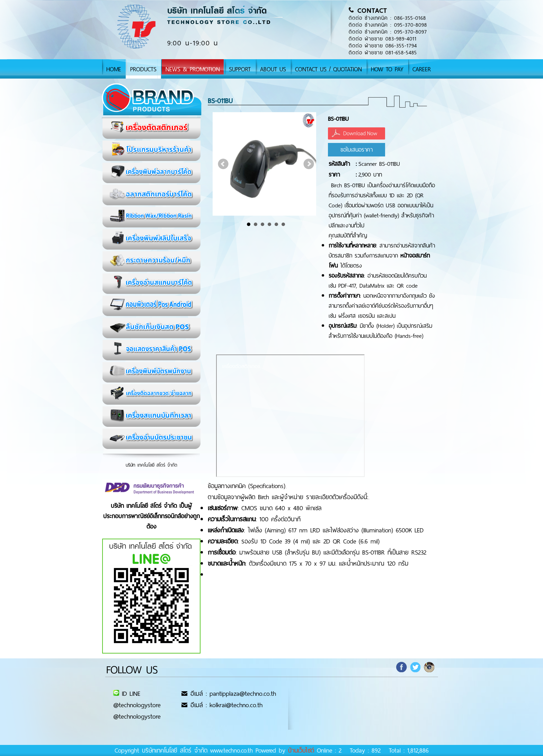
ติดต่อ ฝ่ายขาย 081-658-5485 (383, 53)
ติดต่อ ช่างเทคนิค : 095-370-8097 (388, 32)
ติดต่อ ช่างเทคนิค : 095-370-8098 (388, 25)
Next (309, 164)
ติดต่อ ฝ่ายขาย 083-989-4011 (383, 39)
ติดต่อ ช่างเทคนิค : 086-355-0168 (387, 18)
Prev (223, 164)
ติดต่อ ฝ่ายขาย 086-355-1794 (383, 46)
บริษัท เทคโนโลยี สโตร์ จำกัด (152, 465)
